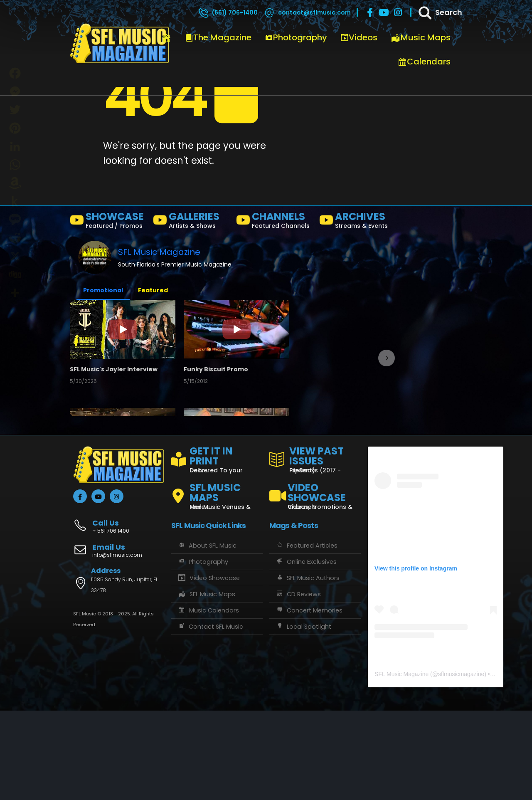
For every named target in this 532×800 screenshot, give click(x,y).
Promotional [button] (103, 290)
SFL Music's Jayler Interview (116, 371)
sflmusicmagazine (461, 763)
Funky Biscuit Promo (212, 371)
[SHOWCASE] (108, 222)
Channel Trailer (312, 371)
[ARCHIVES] (357, 222)
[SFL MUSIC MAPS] (217, 583)
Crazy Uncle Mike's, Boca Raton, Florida (125, 474)
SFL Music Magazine (159, 252)
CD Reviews (298, 684)
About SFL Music (207, 635)
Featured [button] (153, 290)
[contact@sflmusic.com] (307, 12)
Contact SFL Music (210, 716)
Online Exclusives (306, 652)
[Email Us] (119, 641)
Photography (296, 37)
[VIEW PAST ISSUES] (315, 548)
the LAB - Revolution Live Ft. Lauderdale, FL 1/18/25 (340, 474)
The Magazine (218, 37)
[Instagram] (398, 12)
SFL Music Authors (308, 668)
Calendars (424, 62)
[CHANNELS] (274, 222)
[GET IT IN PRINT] (217, 548)
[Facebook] (370, 12)
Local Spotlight (303, 716)
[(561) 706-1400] (228, 12)
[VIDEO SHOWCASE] (315, 583)
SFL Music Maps (206, 684)
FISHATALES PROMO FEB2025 (223, 474)
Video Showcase (209, 668)
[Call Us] (119, 611)
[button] (387, 403)
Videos (359, 37)
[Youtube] (384, 12)
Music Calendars (208, 700)
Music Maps (421, 37)
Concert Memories (309, 700)
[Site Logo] (120, 44)
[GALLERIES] (191, 222)
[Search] (440, 12)
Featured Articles (307, 635)
